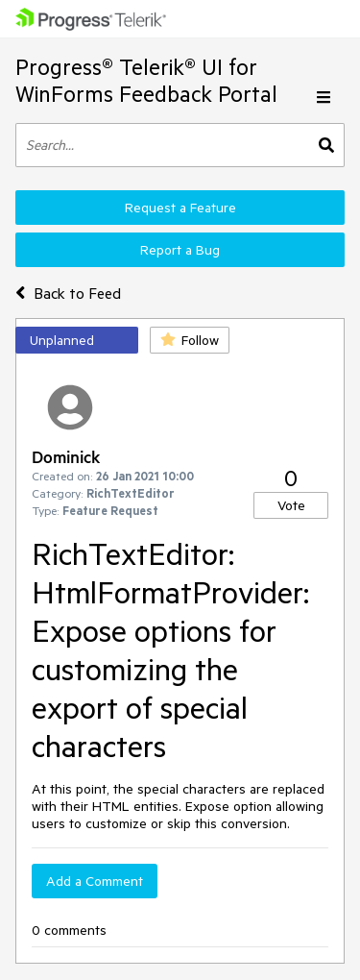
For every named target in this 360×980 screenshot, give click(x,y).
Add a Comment (95, 881)
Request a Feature (180, 208)
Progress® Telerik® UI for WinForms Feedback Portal (146, 80)
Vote (291, 505)
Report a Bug (180, 250)
